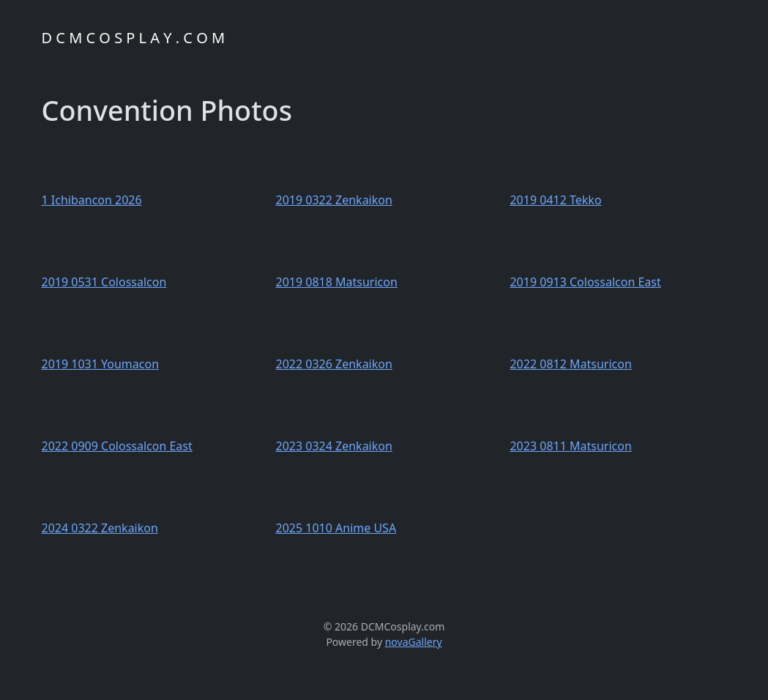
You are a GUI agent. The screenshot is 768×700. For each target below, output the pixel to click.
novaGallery (414, 642)
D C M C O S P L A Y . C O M (134, 38)
